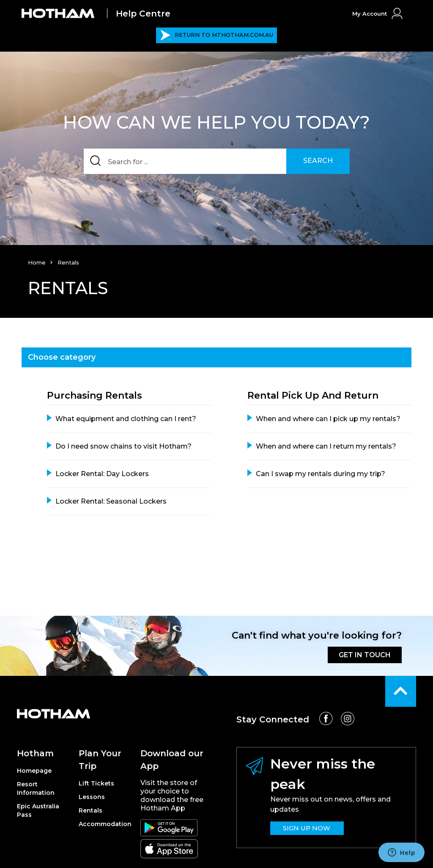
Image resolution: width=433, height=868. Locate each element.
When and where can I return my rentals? (326, 446)
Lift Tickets (96, 783)
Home (37, 262)
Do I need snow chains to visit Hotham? (123, 446)
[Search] (217, 161)
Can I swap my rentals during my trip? (321, 474)
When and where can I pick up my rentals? (328, 419)
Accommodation (105, 824)
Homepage (34, 771)
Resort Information (36, 788)
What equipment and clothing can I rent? (126, 419)
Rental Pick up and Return (313, 395)
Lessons (92, 797)
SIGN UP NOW (307, 828)
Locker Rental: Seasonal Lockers (111, 501)
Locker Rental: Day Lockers (102, 474)
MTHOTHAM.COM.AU (217, 35)
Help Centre (143, 14)
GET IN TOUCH (365, 655)
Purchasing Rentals (95, 395)
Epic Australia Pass (38, 810)
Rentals (90, 810)
